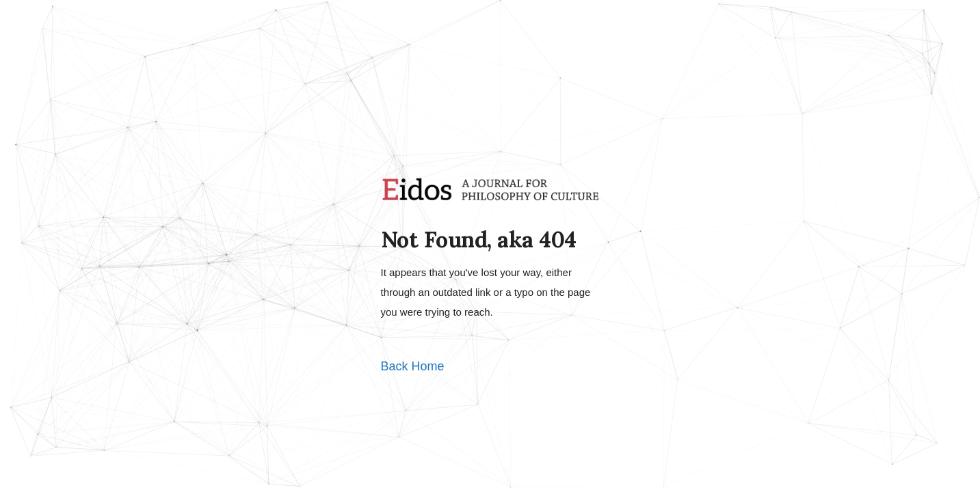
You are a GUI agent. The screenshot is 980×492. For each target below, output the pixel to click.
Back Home (413, 366)
